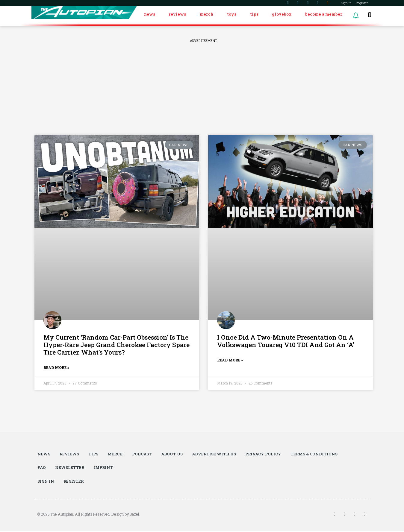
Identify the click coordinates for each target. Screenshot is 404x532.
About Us (172, 454)
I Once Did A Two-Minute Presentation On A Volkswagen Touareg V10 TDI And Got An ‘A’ (286, 341)
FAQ (42, 468)
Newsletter (70, 468)
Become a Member (324, 14)
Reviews (177, 14)
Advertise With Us (215, 454)
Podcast (142, 454)
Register (362, 3)
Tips (254, 14)
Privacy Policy (264, 454)
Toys (232, 14)
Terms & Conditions (315, 454)
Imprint (104, 468)
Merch (206, 14)
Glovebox (282, 14)
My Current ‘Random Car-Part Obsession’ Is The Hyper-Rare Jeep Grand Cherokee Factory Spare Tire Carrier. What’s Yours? (116, 345)
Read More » (56, 368)
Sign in (346, 3)
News (150, 14)
